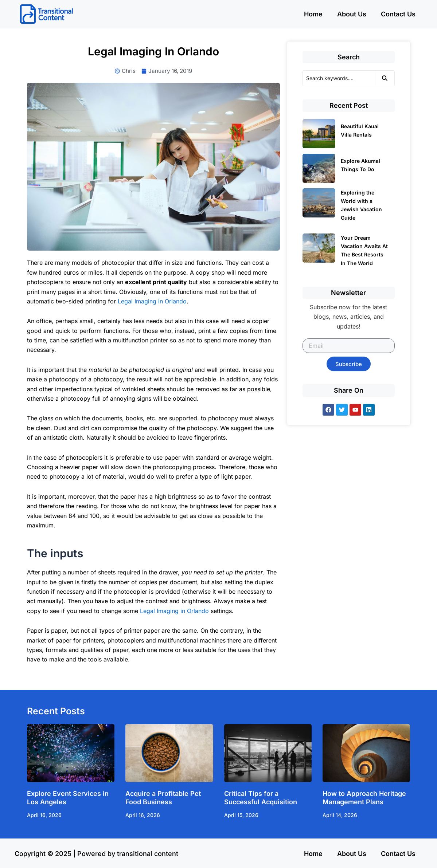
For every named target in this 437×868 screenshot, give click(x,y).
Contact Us (398, 14)
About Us (352, 14)
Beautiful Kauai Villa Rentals (360, 130)
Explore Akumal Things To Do (360, 165)
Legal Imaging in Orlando (152, 302)
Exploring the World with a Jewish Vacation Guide (361, 205)
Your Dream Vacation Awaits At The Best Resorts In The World (364, 250)
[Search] (339, 78)
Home (313, 14)
